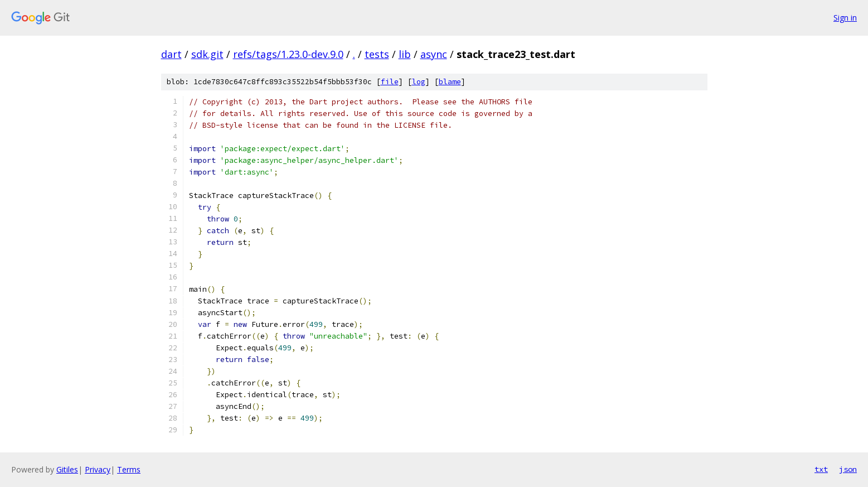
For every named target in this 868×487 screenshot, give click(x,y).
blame (450, 82)
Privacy (98, 469)
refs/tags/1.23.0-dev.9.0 (288, 54)
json (848, 469)
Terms (129, 469)
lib (405, 54)
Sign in (845, 18)
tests (377, 54)
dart (171, 54)
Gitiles (67, 469)
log (419, 82)
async (434, 54)
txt (821, 469)
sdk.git (207, 54)
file (390, 82)
